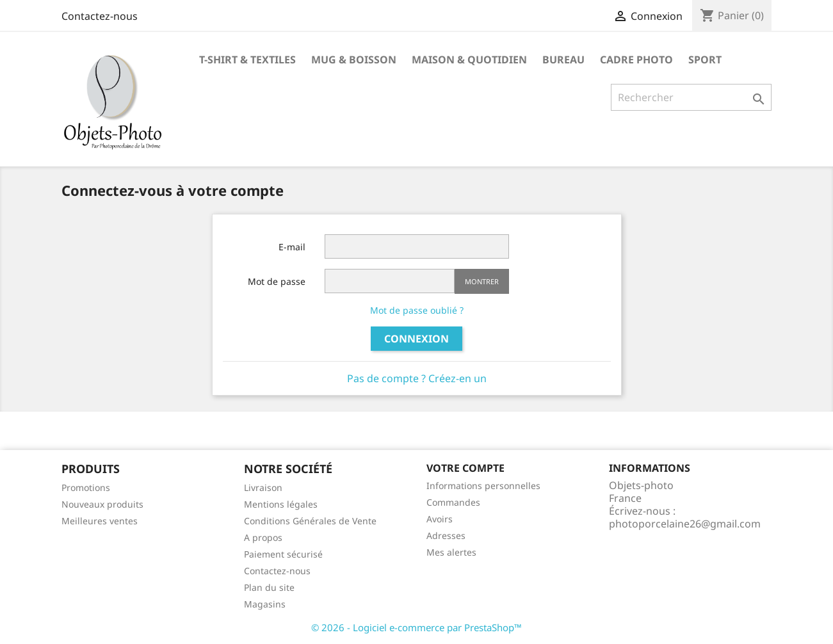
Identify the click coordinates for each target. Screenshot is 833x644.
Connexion (416, 339)
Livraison (263, 487)
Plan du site (269, 587)
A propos (263, 537)
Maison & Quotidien (469, 60)
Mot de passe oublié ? (417, 310)
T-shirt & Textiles (247, 60)
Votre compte (465, 468)
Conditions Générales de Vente (310, 521)
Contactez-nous (100, 16)
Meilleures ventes (100, 521)
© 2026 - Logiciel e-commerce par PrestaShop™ (416, 627)
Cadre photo (636, 60)
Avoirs (440, 519)
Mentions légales (281, 504)
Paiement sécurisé (283, 554)
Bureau (563, 60)
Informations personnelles (483, 486)
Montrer (482, 281)
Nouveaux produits (102, 504)
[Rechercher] (691, 97)
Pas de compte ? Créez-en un (417, 378)
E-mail (292, 247)
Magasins (265, 604)
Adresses (446, 535)
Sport (705, 60)
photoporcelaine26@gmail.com (685, 524)
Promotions (86, 487)
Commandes (453, 502)
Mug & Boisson (354, 60)
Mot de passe (277, 281)
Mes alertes (451, 552)
